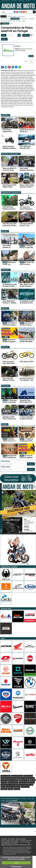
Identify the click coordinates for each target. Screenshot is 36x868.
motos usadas (21, 16)
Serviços (17, 789)
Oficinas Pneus (13, 783)
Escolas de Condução (13, 787)
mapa (11, 23)
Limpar (4, 35)
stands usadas (24, 19)
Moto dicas (6, 386)
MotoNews (6, 115)
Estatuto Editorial (21, 839)
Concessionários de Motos (10, 780)
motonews (32, 19)
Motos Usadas (6, 776)
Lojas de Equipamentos (27, 783)
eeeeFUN (26, 35)
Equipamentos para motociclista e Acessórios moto (18, 778)
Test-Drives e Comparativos (11, 154)
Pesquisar (31, 464)
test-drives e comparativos (8, 21)
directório (6, 23)
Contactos (4, 839)
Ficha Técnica (11, 839)
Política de (16, 866)
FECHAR (16, 863)
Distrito (4, 39)
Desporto (5, 308)
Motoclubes (25, 787)
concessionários (15, 19)
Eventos (5, 424)
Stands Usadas (24, 780)
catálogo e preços (12, 16)
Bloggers (4, 789)
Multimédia (6, 270)
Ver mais (31, 56)
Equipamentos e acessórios (11, 192)
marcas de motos (5, 19)
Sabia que (5, 347)
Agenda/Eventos (17, 776)
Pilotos (10, 789)
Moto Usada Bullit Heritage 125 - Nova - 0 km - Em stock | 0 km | (18, 811)
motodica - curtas (20, 21)
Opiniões (5, 231)
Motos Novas (28, 776)
